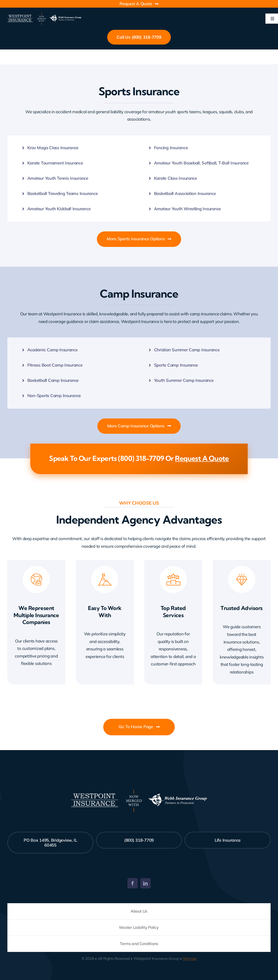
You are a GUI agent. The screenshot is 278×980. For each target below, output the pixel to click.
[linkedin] (145, 883)
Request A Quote (202, 458)
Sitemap (190, 958)
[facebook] (133, 883)
